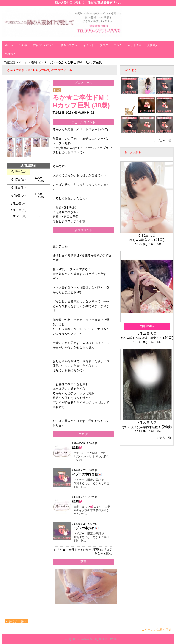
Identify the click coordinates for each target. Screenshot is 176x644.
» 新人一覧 (164, 438)
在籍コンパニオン (44, 45)
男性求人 (11, 54)
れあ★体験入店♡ (141, 240)
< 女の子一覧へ (16, 621)
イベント (88, 45)
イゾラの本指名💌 (85, 528)
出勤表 (23, 45)
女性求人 (153, 45)
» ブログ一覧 (163, 141)
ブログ (104, 45)
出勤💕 (77, 447)
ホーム (9, 45)
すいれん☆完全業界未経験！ (142, 427)
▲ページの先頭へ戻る (157, 630)
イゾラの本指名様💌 (87, 474)
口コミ (118, 45)
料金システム (69, 45)
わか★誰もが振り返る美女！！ (141, 338)
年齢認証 (9, 62)
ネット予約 (135, 45)
